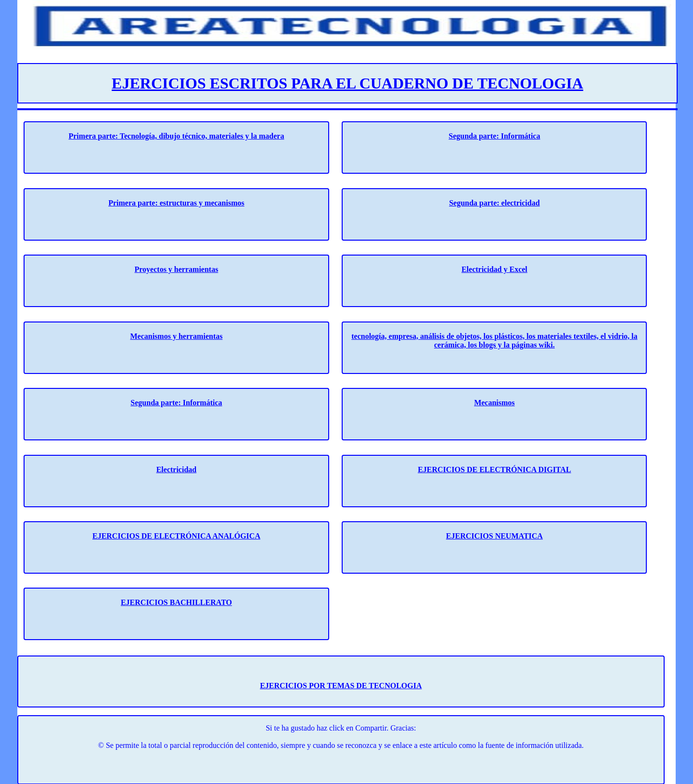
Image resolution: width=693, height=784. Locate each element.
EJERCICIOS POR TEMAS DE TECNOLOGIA (341, 686)
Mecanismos (494, 403)
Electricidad (177, 469)
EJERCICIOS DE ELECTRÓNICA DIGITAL (494, 469)
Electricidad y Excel (494, 269)
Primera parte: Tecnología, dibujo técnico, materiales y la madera (176, 136)
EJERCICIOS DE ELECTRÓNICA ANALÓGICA (176, 536)
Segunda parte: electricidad (494, 203)
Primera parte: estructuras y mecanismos (176, 203)
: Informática (200, 403)
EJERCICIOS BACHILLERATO (176, 602)
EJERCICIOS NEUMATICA (494, 536)
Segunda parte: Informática (494, 136)
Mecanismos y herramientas (176, 336)
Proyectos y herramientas (177, 269)
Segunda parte (154, 403)
